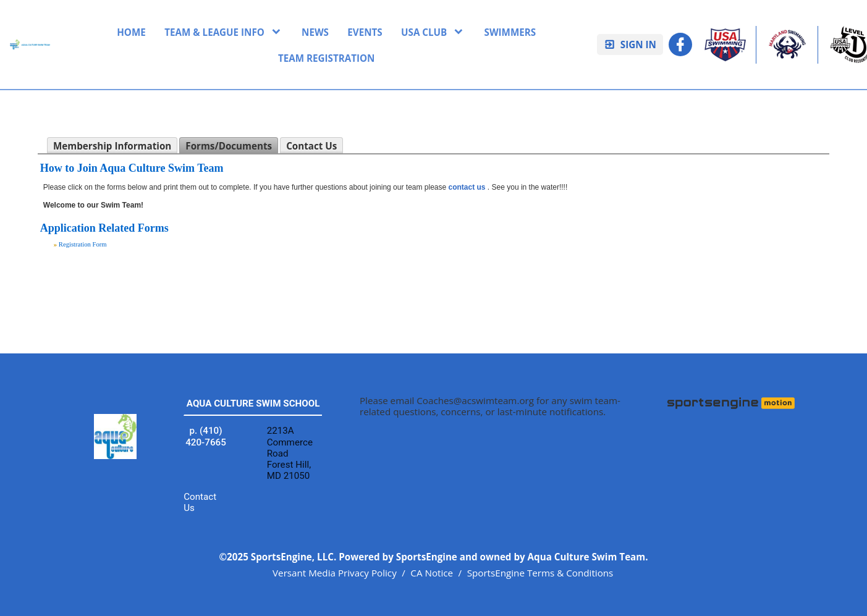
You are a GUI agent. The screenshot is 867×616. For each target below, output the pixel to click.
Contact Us (311, 146)
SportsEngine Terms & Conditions (540, 573)
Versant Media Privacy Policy (335, 573)
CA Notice (432, 573)
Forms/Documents (229, 146)
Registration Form (83, 244)
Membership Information (112, 146)
